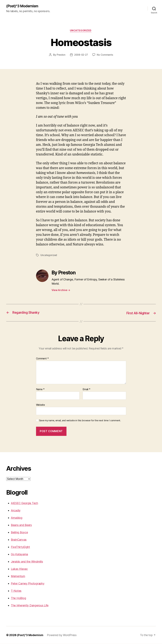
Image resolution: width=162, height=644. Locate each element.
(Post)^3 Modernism (23, 6)
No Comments (106, 55)
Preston (60, 55)
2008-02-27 (81, 55)
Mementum (18, 576)
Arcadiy (16, 511)
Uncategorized (81, 31)
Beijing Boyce (19, 532)
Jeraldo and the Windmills (27, 562)
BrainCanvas (19, 540)
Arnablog (17, 518)
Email (87, 390)
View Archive (61, 291)
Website (40, 405)
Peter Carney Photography (28, 584)
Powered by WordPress (63, 635)
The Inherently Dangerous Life (30, 606)
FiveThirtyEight (20, 547)
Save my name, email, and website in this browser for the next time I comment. (80, 421)
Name (40, 390)
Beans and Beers (21, 525)
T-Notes (16, 591)
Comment (42, 359)
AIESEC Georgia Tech (24, 503)
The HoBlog (18, 598)
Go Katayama (19, 554)
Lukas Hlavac (19, 569)
